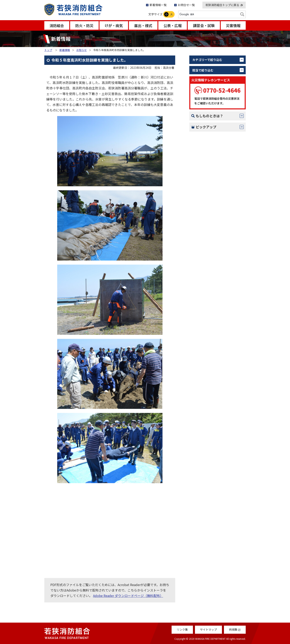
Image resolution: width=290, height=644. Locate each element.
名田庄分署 (205, 187)
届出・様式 (143, 25)
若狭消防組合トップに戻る (222, 5)
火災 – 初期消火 (208, 282)
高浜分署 (203, 196)
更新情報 (203, 95)
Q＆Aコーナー (207, 337)
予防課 (202, 134)
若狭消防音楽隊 (208, 214)
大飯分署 (203, 178)
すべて (202, 68)
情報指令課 (205, 152)
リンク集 (182, 629)
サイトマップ (208, 629)
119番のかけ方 (208, 272)
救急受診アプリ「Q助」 (214, 370)
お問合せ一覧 (186, 5)
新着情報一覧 (158, 5)
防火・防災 (84, 25)
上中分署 (203, 170)
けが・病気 (114, 25)
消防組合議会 (207, 205)
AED (200, 304)
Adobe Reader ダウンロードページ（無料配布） (128, 596)
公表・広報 (173, 25)
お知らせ (82, 50)
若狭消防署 (205, 161)
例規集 (202, 359)
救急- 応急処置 (208, 293)
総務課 (202, 125)
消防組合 (57, 25)
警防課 (202, 143)
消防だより (205, 327)
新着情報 (65, 50)
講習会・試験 (204, 25)
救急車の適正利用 (210, 348)
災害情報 (233, 25)
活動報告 (203, 86)
